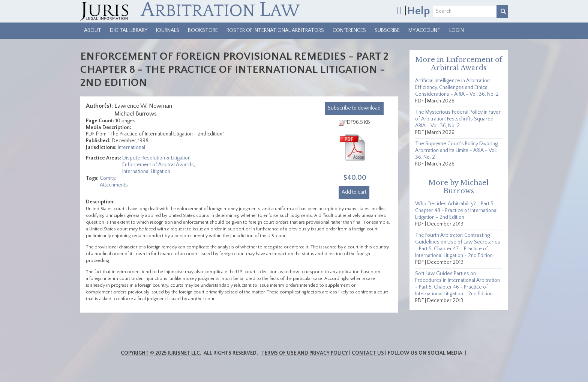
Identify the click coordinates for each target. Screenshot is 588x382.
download (354, 108)
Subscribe (387, 30)
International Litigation (146, 171)
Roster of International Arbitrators (275, 30)
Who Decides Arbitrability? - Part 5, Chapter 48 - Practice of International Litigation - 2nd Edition (456, 211)
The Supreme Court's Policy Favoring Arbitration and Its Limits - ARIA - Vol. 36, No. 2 (456, 150)
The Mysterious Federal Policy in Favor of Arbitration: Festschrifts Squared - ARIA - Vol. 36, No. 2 (458, 119)
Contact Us (368, 353)
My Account (424, 30)
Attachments (114, 185)
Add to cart (354, 192)
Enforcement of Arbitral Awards (158, 165)
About (93, 30)
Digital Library (129, 30)
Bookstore (203, 30)
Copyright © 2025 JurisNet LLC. (161, 353)
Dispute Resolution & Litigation (156, 158)
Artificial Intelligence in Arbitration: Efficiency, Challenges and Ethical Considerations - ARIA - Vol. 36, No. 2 (457, 87)
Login (457, 30)
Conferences (349, 30)
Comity (107, 178)
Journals (168, 30)
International (131, 147)
